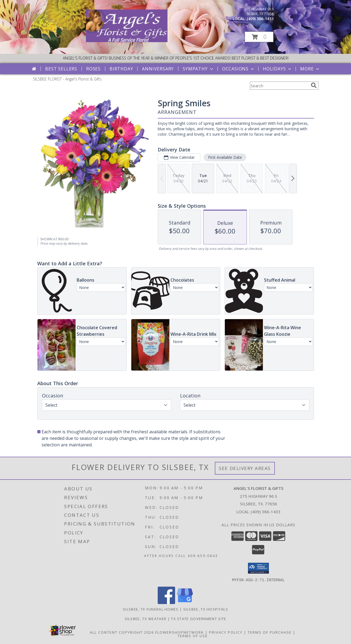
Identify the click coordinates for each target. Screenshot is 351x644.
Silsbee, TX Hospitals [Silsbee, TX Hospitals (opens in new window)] (206, 609)
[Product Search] (279, 86)
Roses (93, 69)
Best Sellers (61, 69)
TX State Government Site (199, 618)
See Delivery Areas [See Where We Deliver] (245, 468)
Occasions (239, 69)
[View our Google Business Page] (185, 602)
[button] (259, 37)
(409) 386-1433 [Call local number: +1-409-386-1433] (260, 19)
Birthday (121, 69)
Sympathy (198, 69)
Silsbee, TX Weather (146, 618)
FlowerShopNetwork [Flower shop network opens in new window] (180, 632)
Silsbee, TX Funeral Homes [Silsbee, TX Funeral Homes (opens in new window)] (151, 609)
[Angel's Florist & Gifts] (127, 41)
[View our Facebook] (166, 602)
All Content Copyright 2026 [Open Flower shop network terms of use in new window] (122, 632)
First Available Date (225, 157)
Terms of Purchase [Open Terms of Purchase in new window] (270, 632)
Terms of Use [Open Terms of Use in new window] (193, 636)
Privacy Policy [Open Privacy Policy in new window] (226, 632)
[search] (314, 85)
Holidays (278, 69)
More (310, 69)
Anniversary (158, 69)
